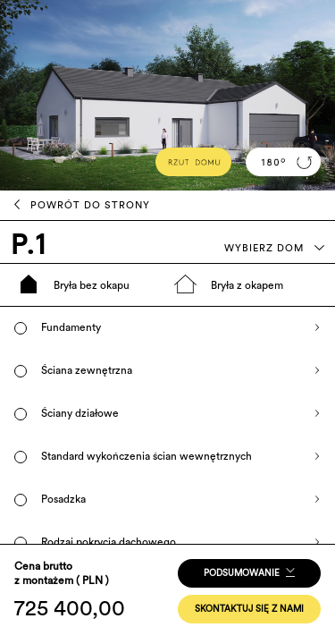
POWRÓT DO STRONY (82, 205)
